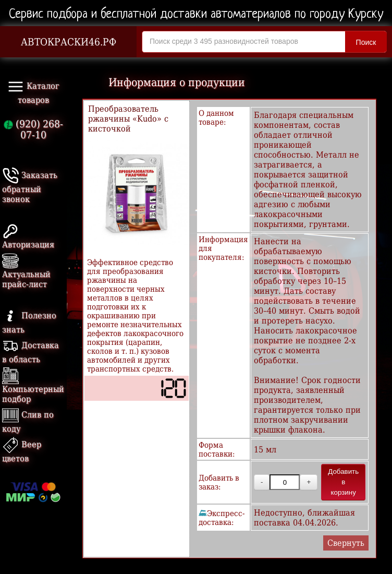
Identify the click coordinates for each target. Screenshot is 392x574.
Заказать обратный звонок (30, 187)
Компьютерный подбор (33, 387)
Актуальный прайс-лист (26, 272)
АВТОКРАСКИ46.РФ (69, 42)
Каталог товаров (33, 92)
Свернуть (346, 543)
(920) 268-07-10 (33, 129)
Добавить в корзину (343, 482)
